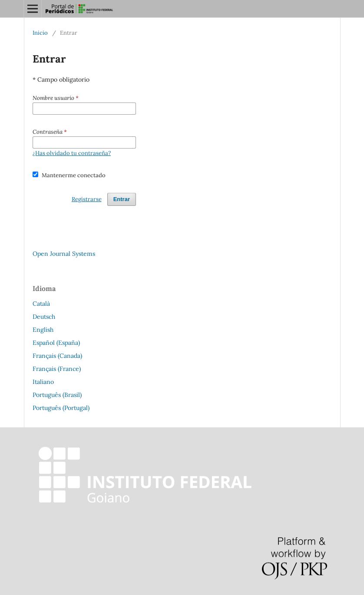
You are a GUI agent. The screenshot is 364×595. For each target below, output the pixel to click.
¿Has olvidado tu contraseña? (72, 153)
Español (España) (56, 343)
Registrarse (87, 199)
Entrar (122, 199)
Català (41, 304)
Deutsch (44, 317)
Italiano (43, 382)
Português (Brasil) (57, 395)
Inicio (40, 33)
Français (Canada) (57, 356)
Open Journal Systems (64, 254)
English (43, 330)
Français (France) (57, 369)
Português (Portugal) (61, 408)
